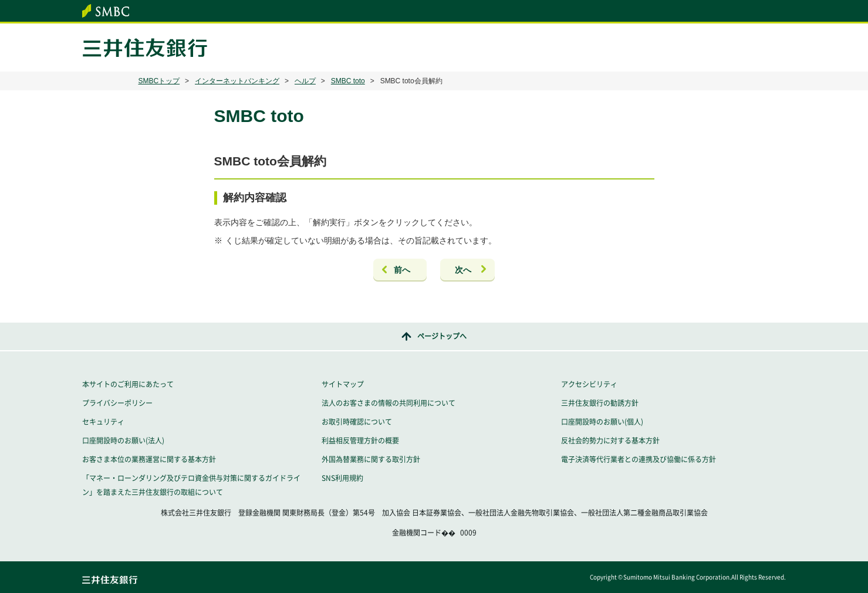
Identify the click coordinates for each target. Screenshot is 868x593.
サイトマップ (343, 384)
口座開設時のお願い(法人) (123, 440)
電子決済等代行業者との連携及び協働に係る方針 (639, 459)
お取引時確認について (357, 422)
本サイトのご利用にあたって (128, 384)
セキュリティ (103, 422)
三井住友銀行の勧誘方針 (600, 403)
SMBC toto (348, 81)
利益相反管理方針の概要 (360, 440)
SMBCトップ (159, 81)
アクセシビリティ (589, 384)
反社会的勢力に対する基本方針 (610, 440)
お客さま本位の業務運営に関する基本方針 (149, 459)
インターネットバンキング (237, 81)
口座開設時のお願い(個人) (602, 422)
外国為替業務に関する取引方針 (371, 459)
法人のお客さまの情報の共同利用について (389, 403)
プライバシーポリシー (117, 403)
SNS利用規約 (342, 478)
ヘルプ (305, 81)
